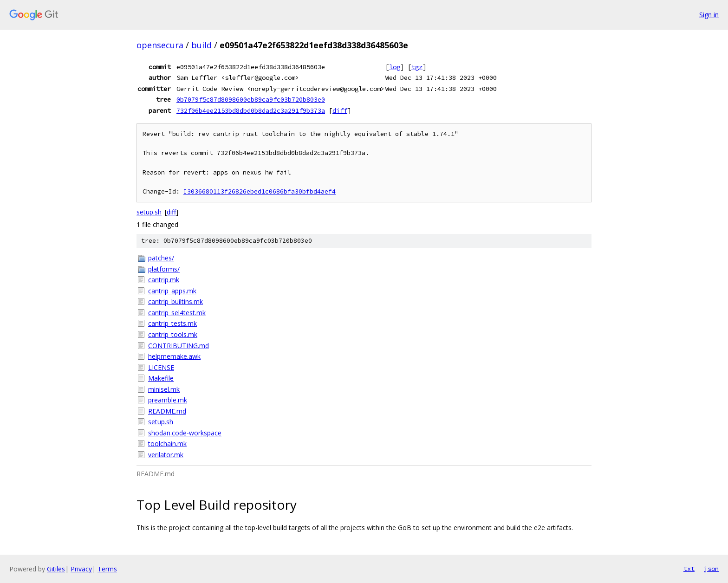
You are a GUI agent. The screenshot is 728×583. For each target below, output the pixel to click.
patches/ (161, 258)
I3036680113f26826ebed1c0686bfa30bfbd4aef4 (260, 191)
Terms (107, 569)
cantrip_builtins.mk (175, 301)
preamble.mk (168, 400)
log (395, 67)
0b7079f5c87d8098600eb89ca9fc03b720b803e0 (251, 99)
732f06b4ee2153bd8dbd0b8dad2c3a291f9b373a (251, 110)
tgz (417, 67)
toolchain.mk (167, 444)
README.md (167, 411)
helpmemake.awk (174, 356)
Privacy (81, 569)
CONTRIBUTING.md (179, 346)
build (201, 45)
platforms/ (164, 269)
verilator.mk (166, 455)
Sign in (709, 15)
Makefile (161, 378)
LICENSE (161, 367)
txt (689, 569)
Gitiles (56, 569)
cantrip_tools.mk (173, 334)
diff (340, 110)
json (711, 569)
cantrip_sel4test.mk (177, 313)
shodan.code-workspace (185, 433)
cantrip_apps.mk (172, 291)
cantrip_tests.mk (172, 323)
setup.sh (149, 212)
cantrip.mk (164, 280)
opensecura (160, 45)
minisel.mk (164, 389)
